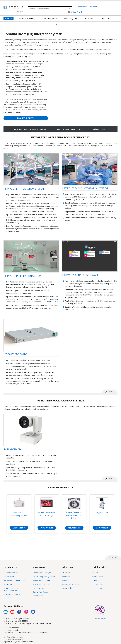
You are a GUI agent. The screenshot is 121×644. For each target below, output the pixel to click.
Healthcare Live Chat (12, 584)
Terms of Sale (97, 584)
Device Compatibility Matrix (44, 577)
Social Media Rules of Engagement (12, 596)
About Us (66, 573)
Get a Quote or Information (14, 580)
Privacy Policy (97, 577)
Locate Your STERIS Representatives (11, 589)
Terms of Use (97, 588)
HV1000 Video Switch (16, 354)
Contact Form (9, 577)
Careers (95, 573)
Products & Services (70, 584)
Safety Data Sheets (41, 592)
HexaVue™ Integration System (22, 276)
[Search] (50, 9)
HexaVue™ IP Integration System (24, 189)
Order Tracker (39, 588)
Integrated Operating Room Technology (30, 129)
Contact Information (11, 573)
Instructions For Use (41, 584)
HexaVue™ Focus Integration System (85, 188)
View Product (19, 528)
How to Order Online (41, 580)
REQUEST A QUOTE (26, 118)
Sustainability (67, 588)
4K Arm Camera (13, 449)
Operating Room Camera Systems (70, 129)
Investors (66, 577)
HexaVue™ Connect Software (80, 275)
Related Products (100, 129)
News (65, 580)
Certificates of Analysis (42, 573)
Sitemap (95, 580)
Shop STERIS (38, 596)
